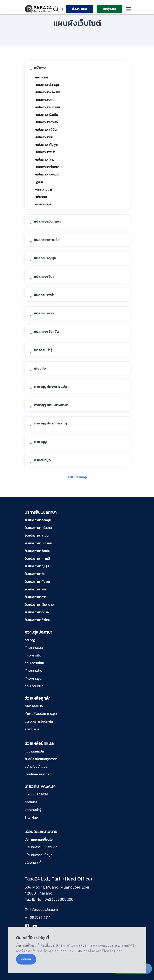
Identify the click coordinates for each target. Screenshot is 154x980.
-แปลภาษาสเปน (46, 100)
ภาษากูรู (30, 640)
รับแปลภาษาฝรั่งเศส (38, 528)
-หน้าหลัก (41, 77)
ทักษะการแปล (34, 648)
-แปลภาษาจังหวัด (47, 174)
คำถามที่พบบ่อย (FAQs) (41, 714)
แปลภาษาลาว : (45, 313)
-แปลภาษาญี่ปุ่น (46, 129)
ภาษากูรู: (40, 442)
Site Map (31, 817)
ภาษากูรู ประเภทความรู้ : (52, 423)
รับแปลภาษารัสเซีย (37, 551)
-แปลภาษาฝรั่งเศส (47, 92)
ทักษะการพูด (33, 678)
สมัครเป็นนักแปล (36, 767)
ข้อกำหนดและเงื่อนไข (39, 839)
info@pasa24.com (44, 910)
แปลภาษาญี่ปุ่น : (46, 258)
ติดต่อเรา (31, 802)
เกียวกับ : (41, 368)
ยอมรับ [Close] (26, 959)
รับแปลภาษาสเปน (37, 535)
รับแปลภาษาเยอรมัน (38, 543)
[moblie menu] (129, 9)
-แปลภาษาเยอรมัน (47, 107)
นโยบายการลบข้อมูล (39, 855)
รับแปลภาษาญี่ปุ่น (37, 566)
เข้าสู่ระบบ (109, 9)
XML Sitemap (77, 477)
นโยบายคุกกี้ (33, 863)
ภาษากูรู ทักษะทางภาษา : (52, 405)
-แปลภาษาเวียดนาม (48, 167)
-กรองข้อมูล (43, 204)
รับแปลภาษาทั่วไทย (37, 620)
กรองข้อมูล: (43, 460)
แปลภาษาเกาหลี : (46, 240)
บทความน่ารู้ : (44, 350)
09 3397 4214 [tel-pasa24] (40, 917)
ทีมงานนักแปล (34, 751)
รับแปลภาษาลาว (36, 597)
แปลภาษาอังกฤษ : (47, 221)
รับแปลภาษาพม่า (36, 589)
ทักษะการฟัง (33, 655)
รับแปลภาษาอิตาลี (37, 612)
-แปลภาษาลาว (45, 159)
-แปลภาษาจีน (44, 137)
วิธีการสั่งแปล (34, 706)
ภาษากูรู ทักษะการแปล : (51, 386)
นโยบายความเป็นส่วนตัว (41, 847)
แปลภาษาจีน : (44, 276)
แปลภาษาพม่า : (45, 295)
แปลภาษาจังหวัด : (47, 332)
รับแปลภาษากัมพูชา (38, 582)
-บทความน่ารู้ (44, 189)
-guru (39, 182)
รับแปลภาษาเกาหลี (37, 558)
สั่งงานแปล (80, 9)
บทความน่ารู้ (33, 810)
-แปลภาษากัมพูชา (47, 145)
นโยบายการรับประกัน (39, 721)
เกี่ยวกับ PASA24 (36, 794)
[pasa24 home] (39, 9)
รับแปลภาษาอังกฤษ (38, 520)
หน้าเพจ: (40, 68)
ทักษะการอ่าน (33, 671)
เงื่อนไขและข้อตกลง (38, 774)
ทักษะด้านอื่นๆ (34, 686)
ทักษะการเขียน (34, 663)
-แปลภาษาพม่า (45, 152)
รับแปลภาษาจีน (35, 574)
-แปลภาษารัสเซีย (46, 115)
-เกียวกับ (41, 197)
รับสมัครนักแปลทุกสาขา (41, 759)
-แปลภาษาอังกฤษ (47, 85)
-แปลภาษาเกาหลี (46, 122)
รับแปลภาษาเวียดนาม (39, 604)
